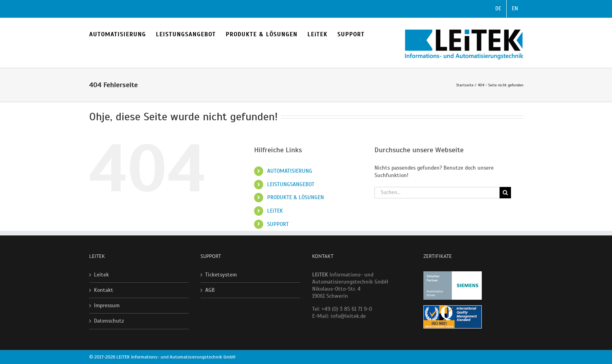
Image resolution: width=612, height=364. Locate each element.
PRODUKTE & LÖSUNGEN (296, 197)
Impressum (107, 305)
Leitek (101, 275)
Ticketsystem (221, 275)
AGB (210, 290)
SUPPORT (278, 224)
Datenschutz (109, 321)
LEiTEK (275, 211)
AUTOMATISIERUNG (290, 171)
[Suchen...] (437, 193)
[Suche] (505, 193)
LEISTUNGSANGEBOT (291, 184)
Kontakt (104, 290)
